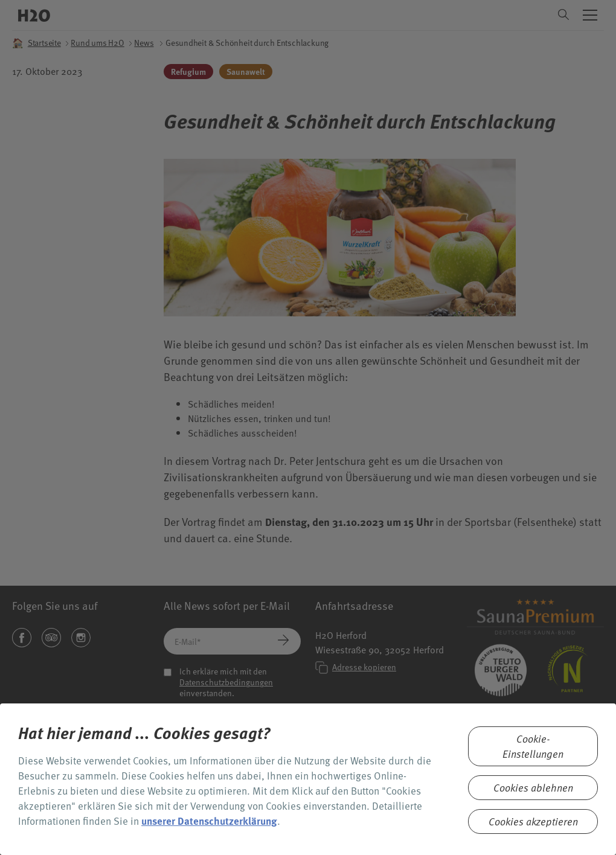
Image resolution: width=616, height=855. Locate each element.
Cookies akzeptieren (533, 821)
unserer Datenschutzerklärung (209, 821)
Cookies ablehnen (533, 788)
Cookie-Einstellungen (533, 746)
